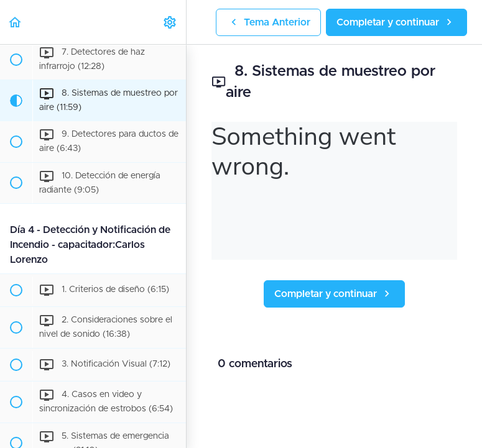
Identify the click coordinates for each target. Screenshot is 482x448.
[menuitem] (170, 22)
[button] (16, 22)
